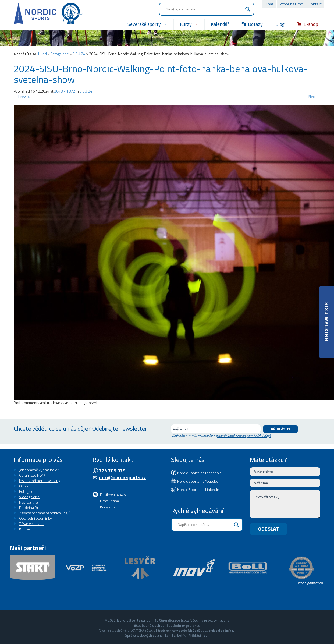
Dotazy (255, 24)
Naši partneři (30, 502)
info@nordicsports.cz (122, 477)
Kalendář (220, 24)
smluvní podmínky (222, 630)
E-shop (311, 24)
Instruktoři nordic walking (40, 481)
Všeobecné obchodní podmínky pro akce (167, 625)
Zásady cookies (32, 524)
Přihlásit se (198, 635)
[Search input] (204, 9)
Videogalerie (29, 497)
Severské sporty (147, 24)
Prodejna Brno (291, 4)
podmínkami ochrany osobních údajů (243, 436)
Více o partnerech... (311, 583)
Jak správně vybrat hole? (39, 470)
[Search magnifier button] (248, 9)
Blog (280, 24)
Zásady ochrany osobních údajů (45, 513)
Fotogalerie (60, 54)
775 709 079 (112, 471)
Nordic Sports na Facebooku (200, 473)
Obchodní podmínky (35, 518)
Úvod (42, 54)
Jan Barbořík (175, 635)
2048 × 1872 (65, 91)
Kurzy (189, 24)
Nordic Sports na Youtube (198, 481)
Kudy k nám (109, 507)
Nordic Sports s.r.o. (133, 620)
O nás (269, 4)
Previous (23, 96)
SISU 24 (79, 54)
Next (314, 96)
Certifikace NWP (32, 475)
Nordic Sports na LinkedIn (198, 489)
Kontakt (315, 4)
